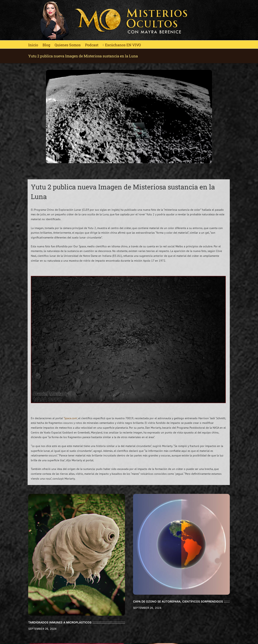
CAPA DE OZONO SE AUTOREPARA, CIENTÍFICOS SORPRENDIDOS (178, 601)
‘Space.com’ (70, 418)
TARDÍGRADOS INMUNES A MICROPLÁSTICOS (60, 622)
